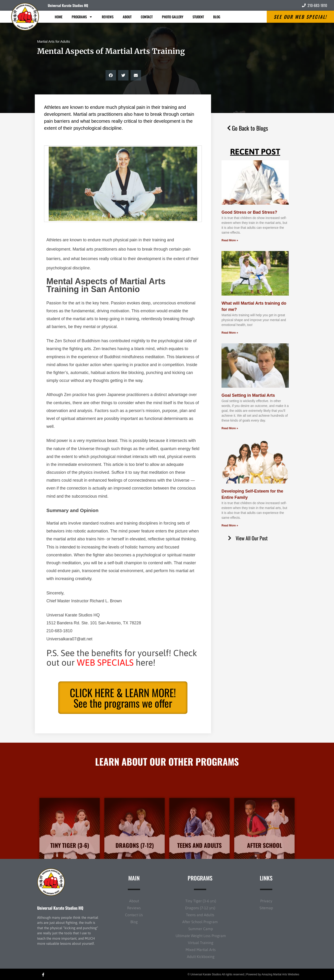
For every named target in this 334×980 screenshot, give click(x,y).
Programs (82, 17)
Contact (147, 17)
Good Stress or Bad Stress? (249, 212)
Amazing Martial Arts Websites (281, 974)
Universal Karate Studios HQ (68, 5)
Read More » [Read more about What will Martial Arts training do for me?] (230, 333)
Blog (217, 17)
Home (59, 17)
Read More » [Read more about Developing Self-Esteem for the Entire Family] (230, 525)
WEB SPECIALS (105, 662)
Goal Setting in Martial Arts (248, 395)
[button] (111, 75)
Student (198, 17)
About (127, 17)
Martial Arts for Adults (54, 41)
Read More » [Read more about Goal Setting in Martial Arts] (230, 428)
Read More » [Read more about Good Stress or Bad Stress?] (230, 240)
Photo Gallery (173, 17)
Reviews (108, 17)
